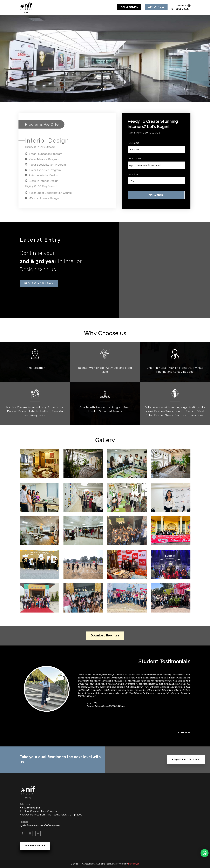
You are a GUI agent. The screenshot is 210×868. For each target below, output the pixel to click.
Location (133, 174)
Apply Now (156, 7)
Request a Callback (39, 283)
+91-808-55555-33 (50, 825)
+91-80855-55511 (180, 9)
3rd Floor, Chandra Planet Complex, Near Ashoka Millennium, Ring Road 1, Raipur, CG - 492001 (51, 811)
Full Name (134, 143)
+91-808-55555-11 (29, 825)
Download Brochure (105, 635)
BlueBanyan (134, 864)
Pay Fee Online (129, 7)
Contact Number (137, 159)
